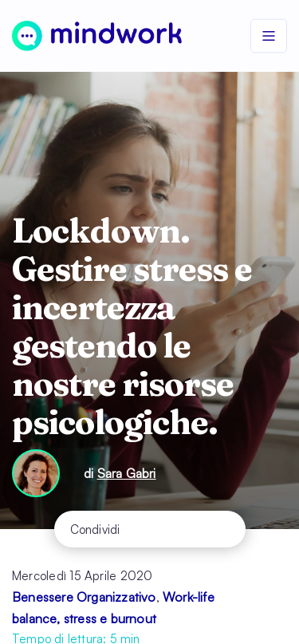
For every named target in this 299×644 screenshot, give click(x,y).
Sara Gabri (127, 473)
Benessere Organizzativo (84, 597)
